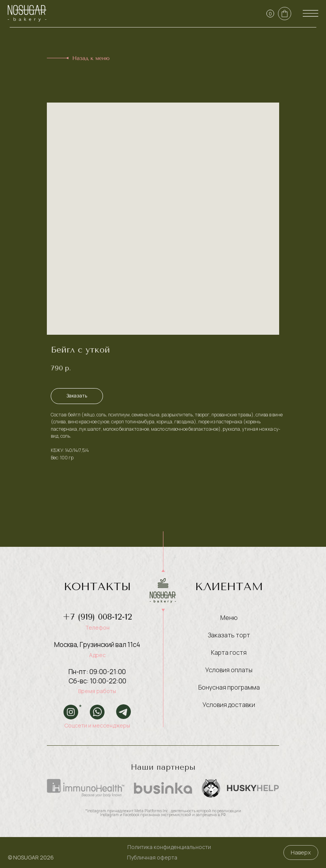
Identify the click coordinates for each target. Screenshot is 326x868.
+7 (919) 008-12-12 (97, 617)
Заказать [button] (77, 396)
